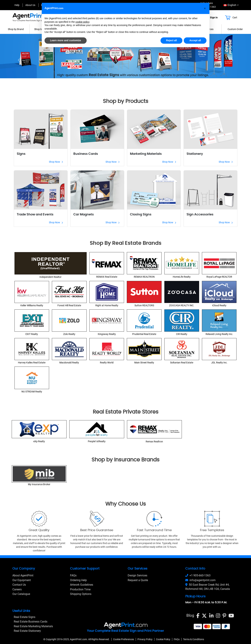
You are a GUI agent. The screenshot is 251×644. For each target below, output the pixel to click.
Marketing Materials (146, 154)
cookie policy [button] (82, 22)
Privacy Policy (145, 639)
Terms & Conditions (194, 639)
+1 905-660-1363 (198, 575)
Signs (21, 154)
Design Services (137, 575)
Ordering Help (78, 580)
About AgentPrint (23, 575)
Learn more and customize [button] (66, 40)
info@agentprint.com (200, 580)
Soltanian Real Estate (182, 363)
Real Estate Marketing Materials (33, 626)
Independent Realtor (50, 277)
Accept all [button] (195, 40)
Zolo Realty (69, 334)
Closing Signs (141, 215)
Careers (17, 589)
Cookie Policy (163, 639)
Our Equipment (22, 580)
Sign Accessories (200, 215)
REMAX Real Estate (107, 277)
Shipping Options (81, 594)
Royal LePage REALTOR (219, 277)
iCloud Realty (219, 305)
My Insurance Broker (39, 484)
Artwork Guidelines (82, 585)
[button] (205, 8)
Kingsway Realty (107, 334)
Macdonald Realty (69, 363)
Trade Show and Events (35, 215)
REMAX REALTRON (144, 277)
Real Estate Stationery (27, 631)
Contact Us (19, 585)
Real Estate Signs (25, 617)
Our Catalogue (21, 594)
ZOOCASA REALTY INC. (182, 305)
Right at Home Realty (107, 305)
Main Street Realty (144, 363)
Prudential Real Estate (144, 334)
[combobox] (230, 5)
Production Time (80, 589)
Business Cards (86, 154)
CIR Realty (182, 334)
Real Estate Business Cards (31, 622)
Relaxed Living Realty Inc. (219, 334)
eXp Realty (39, 441)
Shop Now (56, 162)
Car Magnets (84, 215)
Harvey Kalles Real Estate (32, 363)
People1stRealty (97, 441)
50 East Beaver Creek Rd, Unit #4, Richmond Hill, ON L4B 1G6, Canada (208, 587)
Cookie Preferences (124, 639)
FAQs (73, 575)
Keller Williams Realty (32, 305)
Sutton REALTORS (144, 305)
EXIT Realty (32, 334)
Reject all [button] (171, 40)
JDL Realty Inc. (219, 363)
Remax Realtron (154, 442)
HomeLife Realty (182, 277)
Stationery (195, 154)
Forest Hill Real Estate (69, 305)
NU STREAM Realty (32, 392)
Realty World (107, 363)
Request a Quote (138, 580)
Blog (190, 615)
